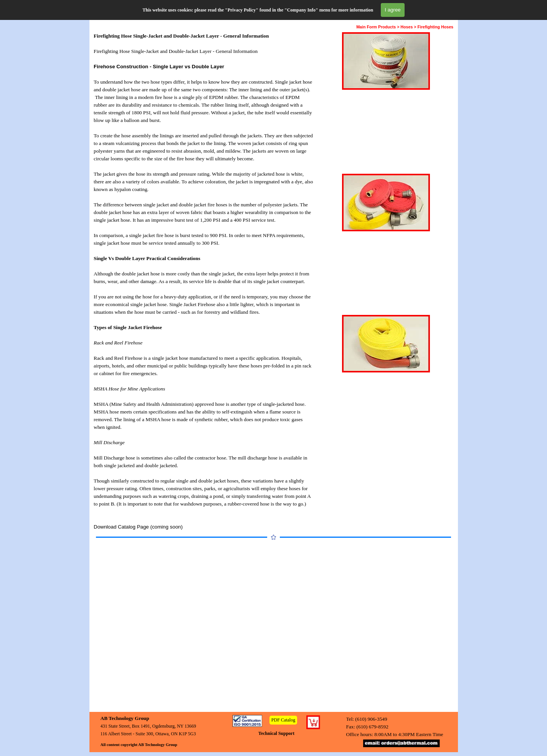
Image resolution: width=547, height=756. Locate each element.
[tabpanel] (204, 282)
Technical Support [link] (276, 733)
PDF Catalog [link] (283, 720)
